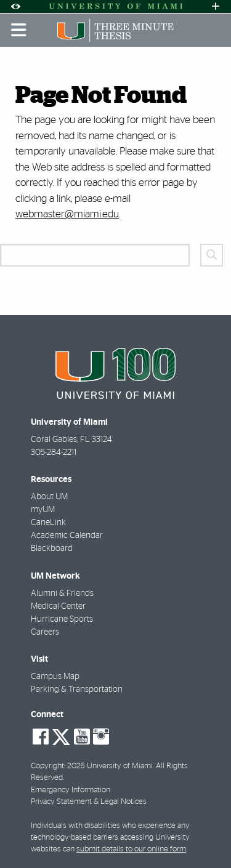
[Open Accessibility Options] (15, 6)
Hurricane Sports (62, 619)
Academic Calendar (67, 536)
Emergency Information (71, 790)
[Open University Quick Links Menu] (216, 6)
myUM (43, 510)
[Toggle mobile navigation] (19, 30)
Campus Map (55, 677)
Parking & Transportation (77, 689)
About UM (49, 497)
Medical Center (58, 606)
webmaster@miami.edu (67, 214)
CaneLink (48, 523)
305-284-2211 (54, 452)
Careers (45, 632)
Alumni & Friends (62, 593)
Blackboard (52, 549)
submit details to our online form (131, 849)
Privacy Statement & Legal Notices (89, 802)
